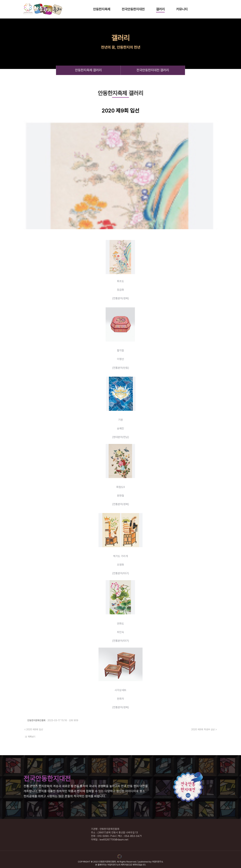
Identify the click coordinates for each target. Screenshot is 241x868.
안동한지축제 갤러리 (88, 70)
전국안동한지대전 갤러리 (153, 70)
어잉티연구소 (158, 862)
